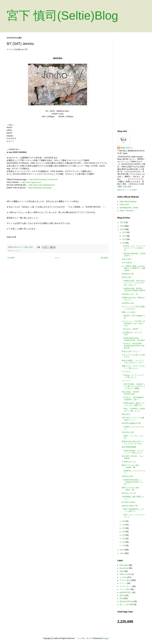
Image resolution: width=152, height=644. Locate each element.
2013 (122, 229)
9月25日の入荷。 (129, 303)
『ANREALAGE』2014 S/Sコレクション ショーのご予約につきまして (133, 283)
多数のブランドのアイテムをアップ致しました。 (133, 367)
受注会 (122, 595)
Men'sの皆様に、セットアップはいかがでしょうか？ (133, 362)
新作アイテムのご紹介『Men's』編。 (131, 489)
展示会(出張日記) (126, 601)
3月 (124, 539)
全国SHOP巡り (126, 592)
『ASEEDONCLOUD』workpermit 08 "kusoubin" (133, 339)
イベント (17, 251)
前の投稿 (104, 258)
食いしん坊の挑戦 (127, 604)
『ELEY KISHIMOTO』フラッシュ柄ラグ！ (133, 510)
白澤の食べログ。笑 (130, 294)
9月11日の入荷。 (129, 432)
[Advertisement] (131, 81)
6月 (124, 528)
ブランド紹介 (125, 589)
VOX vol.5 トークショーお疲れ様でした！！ (133, 419)
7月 (124, 525)
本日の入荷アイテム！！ (131, 351)
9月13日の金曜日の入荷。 (132, 423)
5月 (124, 532)
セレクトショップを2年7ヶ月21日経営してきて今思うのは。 (133, 323)
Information (124, 565)
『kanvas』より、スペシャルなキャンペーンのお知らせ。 (133, 248)
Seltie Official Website (128, 202)
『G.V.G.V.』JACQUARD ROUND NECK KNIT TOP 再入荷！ (133, 346)
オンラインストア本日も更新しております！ (133, 308)
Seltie (122, 571)
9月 (124, 243)
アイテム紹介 (125, 580)
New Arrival (124, 568)
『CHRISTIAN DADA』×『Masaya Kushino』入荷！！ (132, 482)
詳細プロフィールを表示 (127, 190)
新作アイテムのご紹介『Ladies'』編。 (131, 466)
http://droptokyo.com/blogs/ (40, 188)
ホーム (58, 258)
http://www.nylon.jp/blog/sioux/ (42, 185)
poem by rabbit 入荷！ (131, 506)
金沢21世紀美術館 (129, 447)
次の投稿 (11, 258)
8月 (124, 521)
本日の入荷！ (127, 259)
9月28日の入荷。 (129, 274)
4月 (124, 535)
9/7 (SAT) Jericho (129, 502)
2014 (122, 226)
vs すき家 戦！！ (128, 263)
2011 (122, 553)
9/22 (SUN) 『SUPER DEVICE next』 (130, 393)
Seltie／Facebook (127, 211)
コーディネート (126, 586)
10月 (124, 239)
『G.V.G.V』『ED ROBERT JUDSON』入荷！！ (133, 399)
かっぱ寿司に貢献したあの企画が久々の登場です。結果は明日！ (133, 268)
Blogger (106, 638)
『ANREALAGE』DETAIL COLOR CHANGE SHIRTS (133, 290)
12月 (124, 232)
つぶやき (123, 577)
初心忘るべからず (129, 493)
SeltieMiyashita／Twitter (129, 208)
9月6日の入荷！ (128, 476)
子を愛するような (129, 462)
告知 (121, 598)
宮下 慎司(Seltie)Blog (62, 15)
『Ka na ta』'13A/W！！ (131, 329)
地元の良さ (126, 414)
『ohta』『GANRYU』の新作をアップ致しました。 (133, 410)
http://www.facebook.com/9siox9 (43, 179)
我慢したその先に (129, 312)
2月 (124, 542)
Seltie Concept (125, 574)
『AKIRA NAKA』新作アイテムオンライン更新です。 (133, 404)
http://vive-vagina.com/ (31, 182)
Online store (124, 205)
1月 (124, 546)
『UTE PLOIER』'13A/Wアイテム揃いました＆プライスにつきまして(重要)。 (133, 386)
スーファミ (126, 381)
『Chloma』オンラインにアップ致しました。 (133, 376)
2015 (122, 222)
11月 (124, 236)
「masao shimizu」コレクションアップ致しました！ (133, 452)
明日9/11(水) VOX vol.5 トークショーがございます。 (133, 443)
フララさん (126, 372)
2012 (122, 550)
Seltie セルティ (126, 148)
